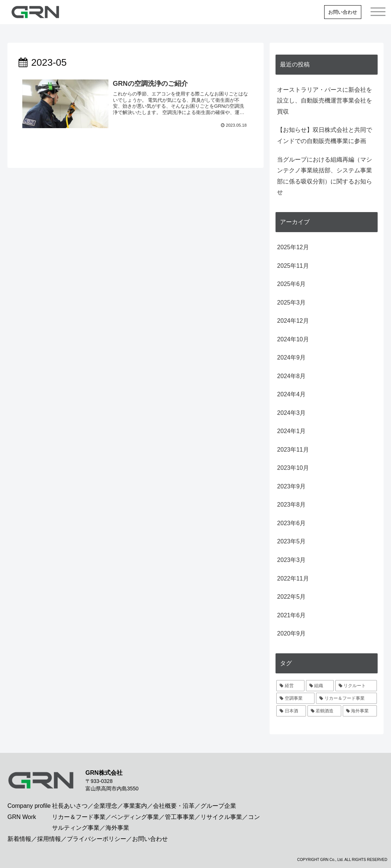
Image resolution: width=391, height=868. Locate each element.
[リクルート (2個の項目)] (356, 686)
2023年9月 (291, 486)
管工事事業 (180, 817)
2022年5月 (291, 597)
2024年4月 (291, 394)
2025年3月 (291, 303)
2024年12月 (293, 321)
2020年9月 (291, 633)
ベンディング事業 (135, 817)
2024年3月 (291, 413)
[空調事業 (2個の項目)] (295, 698)
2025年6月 (291, 284)
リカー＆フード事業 (79, 817)
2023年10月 (293, 468)
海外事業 (117, 828)
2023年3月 (291, 560)
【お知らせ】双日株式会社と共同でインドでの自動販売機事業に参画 (325, 135)
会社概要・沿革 (174, 806)
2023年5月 (291, 541)
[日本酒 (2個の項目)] (291, 711)
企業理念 (105, 806)
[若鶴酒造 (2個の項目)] (324, 711)
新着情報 (19, 839)
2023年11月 (293, 450)
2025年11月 (293, 266)
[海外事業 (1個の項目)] (360, 711)
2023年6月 (291, 523)
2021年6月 (291, 615)
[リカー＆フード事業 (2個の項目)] (346, 698)
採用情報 (49, 839)
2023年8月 (291, 505)
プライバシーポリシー (97, 839)
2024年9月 (291, 357)
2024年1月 (291, 431)
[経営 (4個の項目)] (290, 686)
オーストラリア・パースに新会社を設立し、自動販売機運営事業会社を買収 (325, 101)
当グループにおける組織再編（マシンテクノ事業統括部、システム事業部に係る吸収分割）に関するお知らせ (325, 176)
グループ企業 (218, 806)
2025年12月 (293, 247)
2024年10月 (293, 339)
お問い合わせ (343, 12)
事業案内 (135, 806)
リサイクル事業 (221, 817)
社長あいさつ (70, 806)
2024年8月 (291, 376)
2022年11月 (293, 578)
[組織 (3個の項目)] (320, 686)
